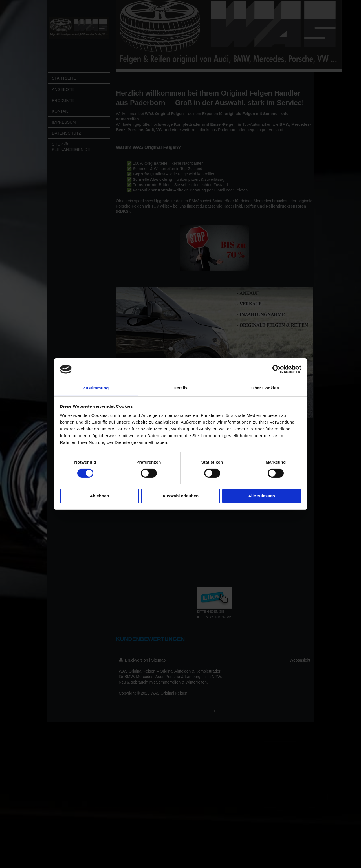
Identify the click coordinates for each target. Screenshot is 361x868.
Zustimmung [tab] (96, 388)
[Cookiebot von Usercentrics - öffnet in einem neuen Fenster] (277, 369)
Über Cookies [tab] (265, 388)
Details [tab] (180, 388)
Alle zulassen (262, 496)
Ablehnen (99, 496)
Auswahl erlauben (180, 496)
